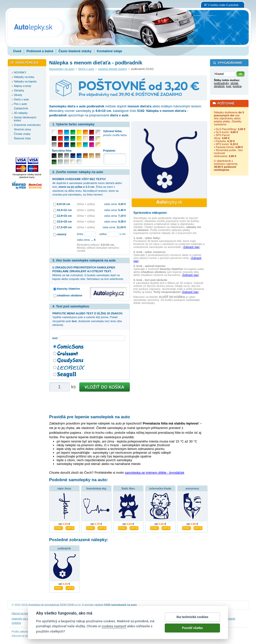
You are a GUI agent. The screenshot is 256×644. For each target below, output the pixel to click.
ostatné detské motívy (112, 69)
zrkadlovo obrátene (70, 295)
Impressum (191, 613)
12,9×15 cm (64, 216)
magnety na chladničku (26, 619)
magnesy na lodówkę (145, 619)
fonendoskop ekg (96, 489)
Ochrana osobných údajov (124, 613)
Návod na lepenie (22, 613)
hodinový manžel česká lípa (202, 619)
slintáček (219, 86)
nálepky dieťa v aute (55, 619)
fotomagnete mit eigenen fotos (111, 619)
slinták (234, 83)
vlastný (62, 234)
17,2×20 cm (64, 227)
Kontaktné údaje (109, 51)
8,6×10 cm (64, 204)
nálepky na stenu (80, 619)
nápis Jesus (64, 489)
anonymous (192, 489)
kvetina (237, 86)
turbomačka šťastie (160, 489)
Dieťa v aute (86, 69)
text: (56, 338)
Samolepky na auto (62, 69)
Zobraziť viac (191, 247)
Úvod (17, 51)
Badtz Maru (128, 489)
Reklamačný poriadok (168, 613)
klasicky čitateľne (68, 289)
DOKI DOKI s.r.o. (71, 605)
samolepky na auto (172, 619)
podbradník (64, 548)
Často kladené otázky (75, 51)
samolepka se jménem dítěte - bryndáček (154, 473)
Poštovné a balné (40, 51)
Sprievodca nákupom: (150, 213)
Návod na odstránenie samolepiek (56, 613)
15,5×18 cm (64, 221)
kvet (229, 86)
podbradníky (221, 83)
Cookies (148, 613)
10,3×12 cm (64, 210)
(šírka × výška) (86, 204)
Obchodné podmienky (93, 613)
